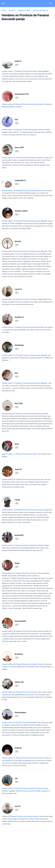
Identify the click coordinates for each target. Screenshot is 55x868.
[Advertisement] (27, 39)
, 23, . (26, 791)
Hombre (5, 816)
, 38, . (27, 264)
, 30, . (27, 729)
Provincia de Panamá (30, 71)
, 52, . (27, 106)
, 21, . (27, 163)
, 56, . (26, 483)
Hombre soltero (7, 71)
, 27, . (26, 548)
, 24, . (27, 132)
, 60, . (27, 667)
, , (30, 104)
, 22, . (27, 358)
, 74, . (27, 76)
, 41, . (27, 762)
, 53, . (27, 591)
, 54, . (27, 820)
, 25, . (27, 696)
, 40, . (27, 194)
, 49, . (27, 516)
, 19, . (27, 225)
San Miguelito (43, 221)
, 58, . (27, 302)
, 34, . (27, 387)
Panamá (19, 71)
